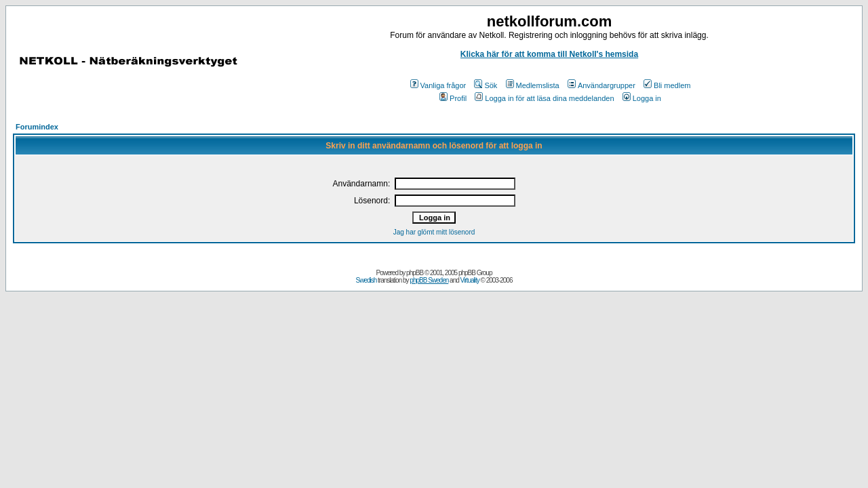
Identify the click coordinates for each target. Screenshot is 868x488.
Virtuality (470, 280)
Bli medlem (667, 85)
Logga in (642, 98)
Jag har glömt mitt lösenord (434, 232)
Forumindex (37, 127)
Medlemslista (533, 85)
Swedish (367, 280)
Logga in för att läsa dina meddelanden (544, 98)
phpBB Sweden (429, 280)
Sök (486, 85)
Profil (453, 98)
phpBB (415, 273)
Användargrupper (601, 85)
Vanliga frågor (438, 85)
